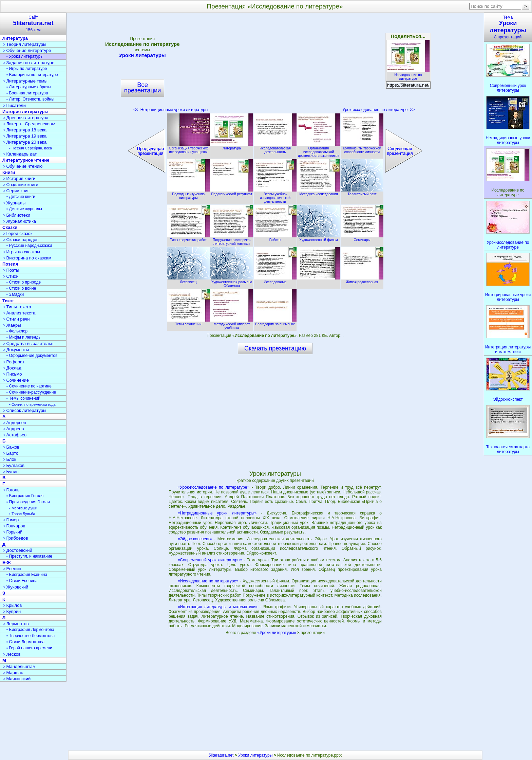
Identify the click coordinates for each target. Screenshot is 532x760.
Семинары (362, 238)
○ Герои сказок (17, 233)
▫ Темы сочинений (23, 398)
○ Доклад (12, 368)
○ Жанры (12, 325)
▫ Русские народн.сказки (29, 246)
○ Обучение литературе (27, 50)
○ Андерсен (14, 423)
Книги (9, 172)
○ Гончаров (14, 526)
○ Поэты (11, 270)
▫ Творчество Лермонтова (31, 636)
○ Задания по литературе (28, 63)
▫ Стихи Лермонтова (25, 642)
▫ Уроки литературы (25, 56)
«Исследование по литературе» (208, 581)
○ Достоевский (17, 550)
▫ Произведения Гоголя (28, 502)
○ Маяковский (16, 679)
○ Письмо (12, 374)
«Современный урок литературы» (210, 560)
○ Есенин (12, 569)
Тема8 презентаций (508, 27)
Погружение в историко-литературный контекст (232, 240)
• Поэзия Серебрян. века (31, 148)
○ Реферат (13, 362)
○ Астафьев (14, 435)
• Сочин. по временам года (32, 404)
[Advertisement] (275, 65)
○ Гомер (11, 520)
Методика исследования (319, 192)
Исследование (275, 280)
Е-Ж (7, 563)
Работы (275, 238)
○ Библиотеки (16, 215)
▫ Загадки (15, 294)
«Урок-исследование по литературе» (214, 487)
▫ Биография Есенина (27, 575)
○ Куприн (12, 611)
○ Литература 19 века (24, 136)
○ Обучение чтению (23, 166)
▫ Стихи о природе (24, 282)
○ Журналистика (19, 221)
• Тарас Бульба (22, 514)
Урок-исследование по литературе (379, 110)
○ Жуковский (15, 587)
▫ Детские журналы (24, 209)
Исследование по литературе (408, 75)
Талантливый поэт (362, 192)
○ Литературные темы (25, 81)
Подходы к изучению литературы (188, 194)
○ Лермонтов (16, 624)
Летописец (188, 280)
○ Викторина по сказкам (27, 258)
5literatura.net (221, 755)
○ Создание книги (20, 185)
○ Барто (10, 453)
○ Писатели (14, 105)
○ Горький (12, 532)
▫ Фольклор (17, 331)
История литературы (25, 112)
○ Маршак (13, 673)
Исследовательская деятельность (275, 148)
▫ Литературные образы (29, 87)
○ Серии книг (16, 191)
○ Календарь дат (20, 154)
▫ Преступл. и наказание (29, 556)
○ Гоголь (11, 490)
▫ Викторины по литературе (32, 75)
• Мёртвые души (23, 508)
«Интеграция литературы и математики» (218, 607)
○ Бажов (11, 447)
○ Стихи (11, 276)
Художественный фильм (319, 238)
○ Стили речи (16, 319)
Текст (8, 301)
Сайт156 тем (33, 24)
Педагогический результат (232, 192)
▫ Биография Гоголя (25, 496)
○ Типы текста (17, 307)
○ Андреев (13, 429)
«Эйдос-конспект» (195, 539)
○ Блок (9, 459)
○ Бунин (11, 472)
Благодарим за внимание (275, 322)
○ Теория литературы (24, 44)
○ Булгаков (13, 465)
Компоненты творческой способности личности (362, 148)
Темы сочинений (188, 322)
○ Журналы (14, 203)
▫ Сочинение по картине (29, 386)
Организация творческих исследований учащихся (188, 148)
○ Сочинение (16, 380)
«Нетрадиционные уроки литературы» (217, 513)
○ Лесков (12, 654)
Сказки (10, 227)
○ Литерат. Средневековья (30, 124)
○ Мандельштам (19, 666)
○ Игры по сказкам (21, 252)
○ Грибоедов (15, 538)
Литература (232, 146)
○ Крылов (12, 605)
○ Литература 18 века (24, 130)
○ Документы (16, 350)
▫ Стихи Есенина (22, 581)
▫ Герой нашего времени (29, 648)
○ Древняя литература (25, 118)
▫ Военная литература (27, 93)
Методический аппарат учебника (232, 324)
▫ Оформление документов (32, 356)
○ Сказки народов (21, 240)
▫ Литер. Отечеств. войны (30, 99)
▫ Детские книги (21, 197)
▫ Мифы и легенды (24, 337)
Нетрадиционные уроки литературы (171, 110)
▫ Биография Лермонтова (30, 630)
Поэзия (10, 264)
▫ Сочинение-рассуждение (31, 392)
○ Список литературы (24, 410)
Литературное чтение (26, 160)
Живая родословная (362, 280)
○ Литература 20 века (24, 142)
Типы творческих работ (188, 238)
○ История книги (19, 178)
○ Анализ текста (19, 313)
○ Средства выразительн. (28, 343)
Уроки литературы (142, 55)
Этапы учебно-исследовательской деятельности (275, 196)
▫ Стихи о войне (21, 288)
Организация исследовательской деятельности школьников (319, 150)
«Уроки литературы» (277, 633)
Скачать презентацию (275, 348)
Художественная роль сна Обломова (232, 282)
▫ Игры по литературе (27, 69)
